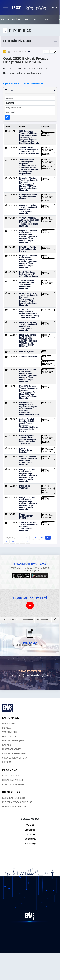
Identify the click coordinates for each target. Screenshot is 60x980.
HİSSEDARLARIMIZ (11, 749)
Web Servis (47, 200)
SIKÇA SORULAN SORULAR (15, 758)
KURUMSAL (11, 718)
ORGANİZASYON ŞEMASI (14, 741)
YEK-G (28, 19)
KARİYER (7, 745)
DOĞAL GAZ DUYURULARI (15, 806)
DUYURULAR (11, 792)
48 (42, 538)
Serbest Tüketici (46, 179)
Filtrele (30, 90)
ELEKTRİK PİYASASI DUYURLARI (18, 802)
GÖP (3, 19)
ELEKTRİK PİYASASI (12, 776)
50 (7, 542)
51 (13, 542)
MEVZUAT (7, 728)
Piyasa (51, 310)
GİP (9, 19)
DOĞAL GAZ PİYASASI (13, 780)
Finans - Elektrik (46, 248)
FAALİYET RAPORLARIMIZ (15, 753)
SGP (35, 19)
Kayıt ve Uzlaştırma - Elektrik (48, 149)
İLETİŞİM (7, 762)
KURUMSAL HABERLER (14, 798)
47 (36, 538)
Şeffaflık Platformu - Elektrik (48, 363)
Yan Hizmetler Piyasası (47, 167)
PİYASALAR (11, 770)
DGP (44, 352)
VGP (47, 19)
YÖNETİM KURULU (11, 732)
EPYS (21, 19)
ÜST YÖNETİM (9, 736)
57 (23, 542)
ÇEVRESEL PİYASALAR (13, 784)
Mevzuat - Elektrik (47, 134)
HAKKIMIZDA (9, 723)
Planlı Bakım (45, 492)
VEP (14, 19)
